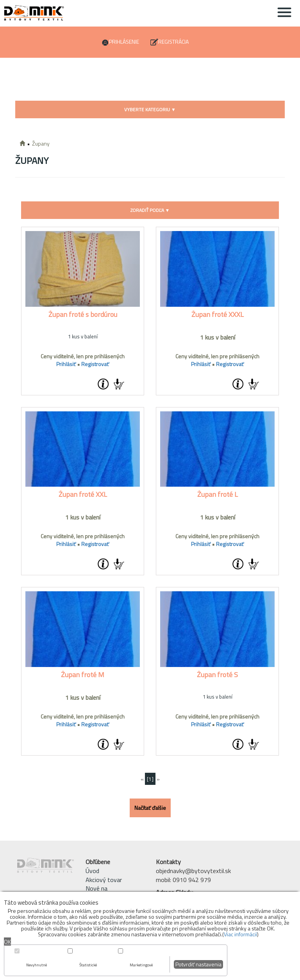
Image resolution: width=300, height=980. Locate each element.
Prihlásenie (124, 42)
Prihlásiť (66, 364)
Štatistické (88, 965)
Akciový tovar (104, 880)
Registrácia (173, 42)
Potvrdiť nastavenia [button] (198, 964)
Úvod (92, 871)
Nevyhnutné (37, 965)
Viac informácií (240, 934)
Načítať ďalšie (150, 808)
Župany (41, 143)
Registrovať (95, 364)
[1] (150, 779)
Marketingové (141, 965)
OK (7, 942)
